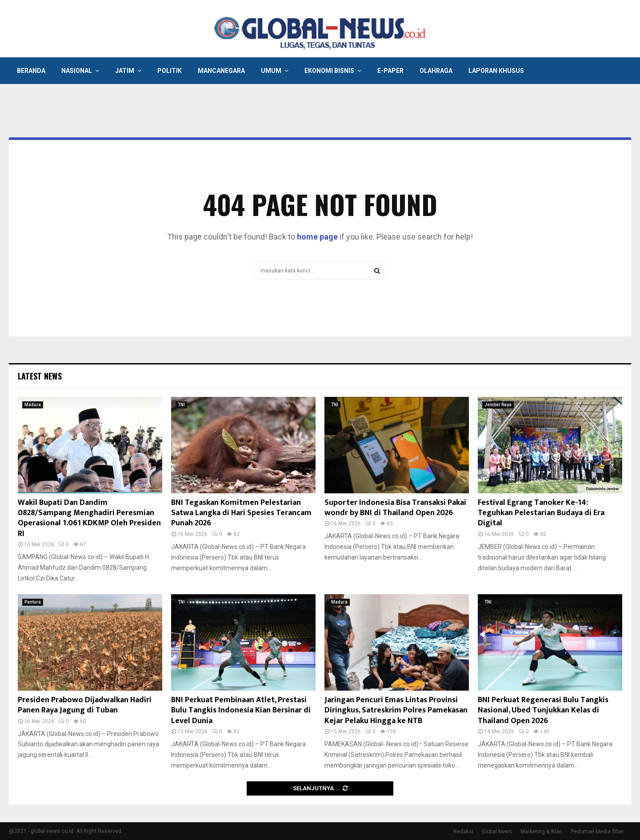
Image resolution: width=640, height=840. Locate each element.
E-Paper (390, 71)
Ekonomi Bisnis (329, 71)
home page (317, 237)
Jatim (125, 71)
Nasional (77, 71)
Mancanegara (221, 71)
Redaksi (463, 832)
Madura (33, 405)
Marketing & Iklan (541, 832)
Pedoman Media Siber (597, 832)
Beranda (31, 71)
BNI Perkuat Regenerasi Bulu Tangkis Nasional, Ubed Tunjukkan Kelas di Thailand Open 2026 (543, 710)
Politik (170, 71)
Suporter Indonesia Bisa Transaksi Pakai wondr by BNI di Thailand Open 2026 (395, 508)
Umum (271, 71)
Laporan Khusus (496, 71)
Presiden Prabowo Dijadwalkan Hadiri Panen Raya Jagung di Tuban (85, 705)
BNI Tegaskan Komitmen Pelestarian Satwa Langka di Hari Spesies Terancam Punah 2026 (241, 513)
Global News (497, 832)
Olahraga (436, 71)
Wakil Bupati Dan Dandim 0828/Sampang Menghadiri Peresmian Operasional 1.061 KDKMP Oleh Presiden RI (89, 518)
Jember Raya (498, 405)
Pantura (33, 602)
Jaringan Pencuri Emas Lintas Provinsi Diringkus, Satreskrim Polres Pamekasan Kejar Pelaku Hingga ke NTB (396, 710)
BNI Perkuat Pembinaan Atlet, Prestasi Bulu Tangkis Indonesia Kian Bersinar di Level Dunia (241, 710)
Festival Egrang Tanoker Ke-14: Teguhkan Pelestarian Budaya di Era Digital (541, 513)
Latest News (40, 376)
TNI (181, 405)
